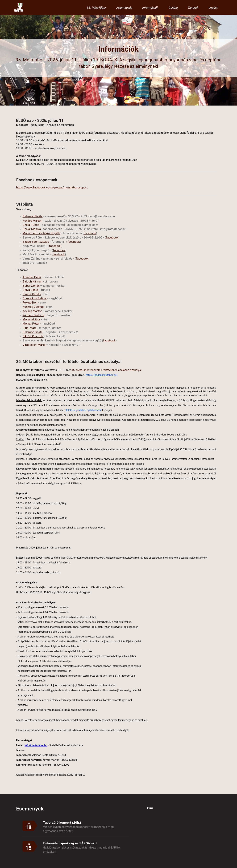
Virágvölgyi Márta (34, 345)
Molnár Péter (31, 324)
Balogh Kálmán (32, 281)
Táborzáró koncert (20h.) (62, 823)
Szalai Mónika (32, 229)
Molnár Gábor (31, 319)
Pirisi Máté (30, 328)
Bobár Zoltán (31, 286)
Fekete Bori (30, 302)
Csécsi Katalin (32, 294)
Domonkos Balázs (35, 298)
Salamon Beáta (33, 216)
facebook (90, 233)
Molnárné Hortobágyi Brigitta (41, 233)
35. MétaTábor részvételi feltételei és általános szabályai (107, 370)
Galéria (173, 8)
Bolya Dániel (31, 290)
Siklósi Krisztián (33, 336)
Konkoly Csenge (33, 307)
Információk (150, 8)
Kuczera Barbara (33, 315)
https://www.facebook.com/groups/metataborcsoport (52, 187)
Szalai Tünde (31, 225)
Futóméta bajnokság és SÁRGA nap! (70, 843)
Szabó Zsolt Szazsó (36, 242)
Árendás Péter (32, 277)
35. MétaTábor (96, 8)
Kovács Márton (32, 221)
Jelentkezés (124, 8)
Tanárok (193, 8)
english (213, 8)
